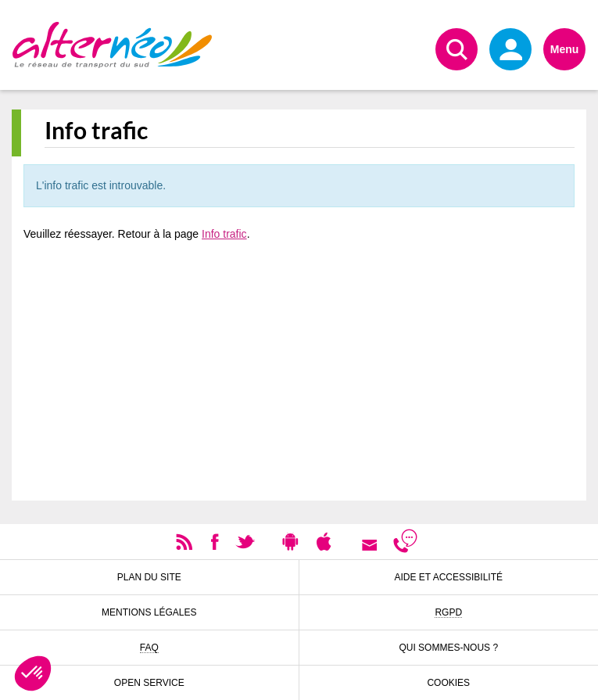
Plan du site (149, 577)
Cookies (448, 683)
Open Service (149, 683)
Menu (565, 49)
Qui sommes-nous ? (448, 648)
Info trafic (224, 234)
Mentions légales (149, 612)
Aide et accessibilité (449, 577)
